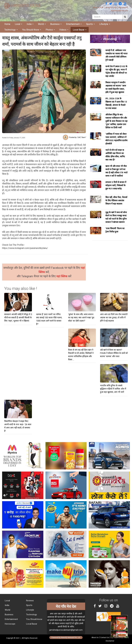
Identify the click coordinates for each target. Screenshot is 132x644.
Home (7, 24)
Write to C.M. (111, 7)
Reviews (30, 601)
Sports (90, 24)
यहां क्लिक (62, 276)
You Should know (34, 619)
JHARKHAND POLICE (119, 11)
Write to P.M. (98, 7)
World (42, 24)
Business (56, 24)
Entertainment (74, 24)
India (30, 24)
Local (18, 24)
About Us (95, 638)
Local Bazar (80, 30)
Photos (50, 30)
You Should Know (32, 30)
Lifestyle (105, 24)
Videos (64, 30)
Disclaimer (110, 641)
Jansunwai (122, 7)
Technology (11, 30)
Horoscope (10, 624)
